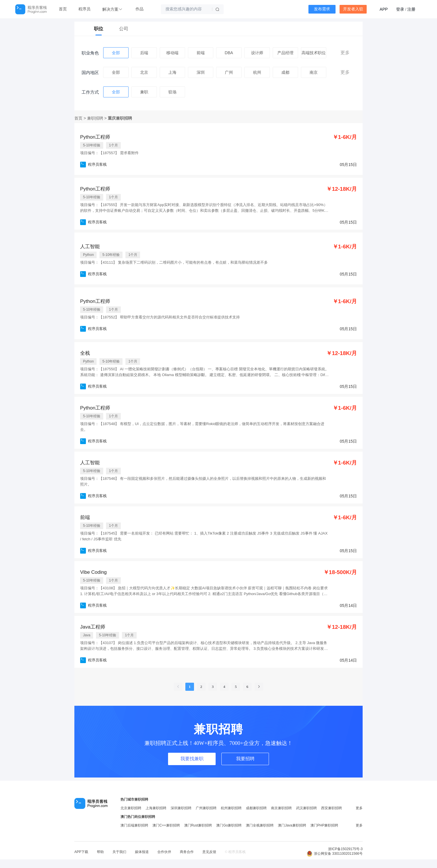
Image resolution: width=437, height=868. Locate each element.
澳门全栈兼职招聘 (260, 825)
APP (384, 9)
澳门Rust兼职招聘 (198, 825)
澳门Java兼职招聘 (292, 825)
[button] (113, 9)
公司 (124, 29)
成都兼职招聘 (256, 808)
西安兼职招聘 (331, 808)
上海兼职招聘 (156, 808)
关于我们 (119, 852)
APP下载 (81, 852)
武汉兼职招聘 (306, 808)
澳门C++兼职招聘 (166, 825)
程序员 (84, 9)
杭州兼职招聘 (231, 808)
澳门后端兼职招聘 (134, 825)
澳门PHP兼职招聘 (324, 825)
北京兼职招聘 (131, 808)
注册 (411, 9)
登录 (400, 9)
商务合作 (187, 852)
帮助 (100, 852)
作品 (140, 9)
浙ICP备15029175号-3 (345, 849)
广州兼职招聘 (206, 808)
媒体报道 (142, 852)
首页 (63, 9)
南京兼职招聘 (281, 808)
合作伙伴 (164, 852)
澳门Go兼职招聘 (229, 825)
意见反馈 (209, 852)
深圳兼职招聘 (181, 808)
